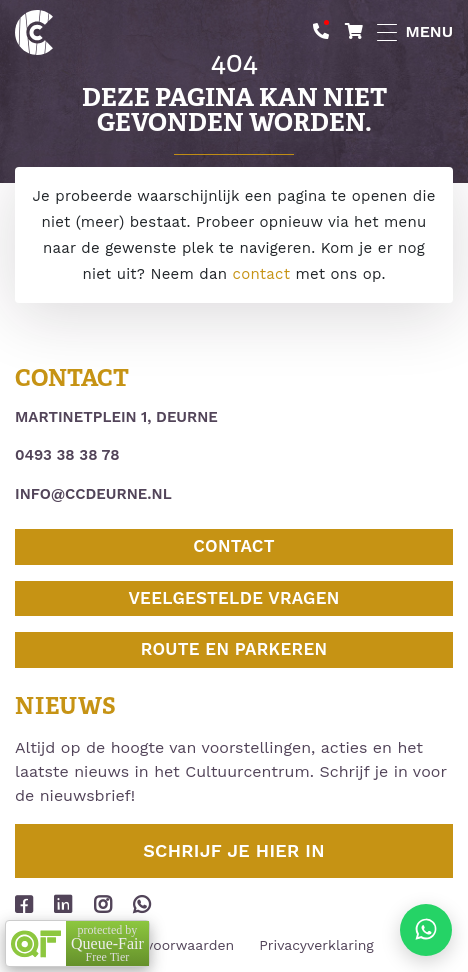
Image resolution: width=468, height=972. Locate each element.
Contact (234, 546)
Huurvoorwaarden (173, 945)
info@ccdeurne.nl (93, 494)
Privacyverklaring (316, 945)
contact (262, 274)
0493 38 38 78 (67, 455)
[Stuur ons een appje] (426, 930)
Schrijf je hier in (234, 850)
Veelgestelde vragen (233, 598)
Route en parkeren (234, 649)
